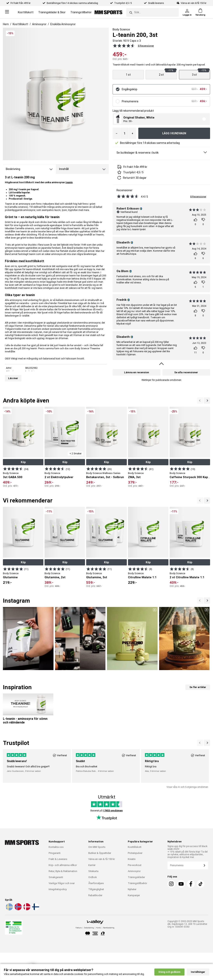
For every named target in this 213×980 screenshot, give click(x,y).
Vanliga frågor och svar (62, 883)
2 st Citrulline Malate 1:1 (187, 577)
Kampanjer (134, 895)
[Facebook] (191, 884)
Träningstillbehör (81, 12)
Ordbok (93, 877)
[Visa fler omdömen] (161, 365)
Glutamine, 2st (55, 577)
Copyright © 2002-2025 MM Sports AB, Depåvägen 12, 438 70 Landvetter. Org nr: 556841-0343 (188, 924)
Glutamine (10, 577)
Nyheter (132, 889)
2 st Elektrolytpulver (59, 477)
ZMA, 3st (134, 477)
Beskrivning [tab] (13, 169)
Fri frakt (128, 167)
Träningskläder (136, 877)
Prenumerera (130, 101)
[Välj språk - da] (26, 910)
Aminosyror (39, 24)
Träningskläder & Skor (52, 12)
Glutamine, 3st (97, 577)
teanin (69, 182)
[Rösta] (195, 222)
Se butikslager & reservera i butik (138, 153)
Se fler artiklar (198, 687)
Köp (23, 462)
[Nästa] (200, 401)
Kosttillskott (26, 12)
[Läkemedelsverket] (14, 928)
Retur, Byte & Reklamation (63, 871)
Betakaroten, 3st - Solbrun (105, 477)
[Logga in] (187, 12)
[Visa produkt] (128, 75)
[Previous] (207, 401)
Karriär (92, 865)
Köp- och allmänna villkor (63, 865)
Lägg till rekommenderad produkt (133, 111)
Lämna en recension (137, 372)
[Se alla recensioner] (123, 46)
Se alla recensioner (186, 372)
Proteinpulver (135, 853)
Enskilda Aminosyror (63, 24)
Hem (6, 24)
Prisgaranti (55, 853)
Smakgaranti (56, 877)
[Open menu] (7, 12)
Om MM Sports (97, 847)
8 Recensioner (198, 197)
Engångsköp (130, 89)
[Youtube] (181, 884)
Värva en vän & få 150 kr (102, 859)
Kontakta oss (56, 847)
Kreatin (132, 859)
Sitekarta (93, 871)
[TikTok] (201, 884)
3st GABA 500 (13, 477)
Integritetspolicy (58, 889)
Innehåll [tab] (64, 169)
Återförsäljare (96, 883)
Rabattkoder (95, 895)
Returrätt (129, 178)
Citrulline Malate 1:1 (142, 577)
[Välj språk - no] (18, 910)
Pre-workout (135, 865)
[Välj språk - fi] (35, 910)
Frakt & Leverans (58, 859)
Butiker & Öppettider (100, 853)
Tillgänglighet (96, 889)
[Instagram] (171, 884)
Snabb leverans (156, 3)
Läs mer (13, 378)
